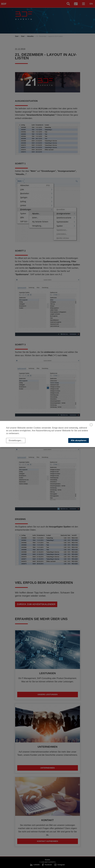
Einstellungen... (16, 440)
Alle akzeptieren (79, 440)
